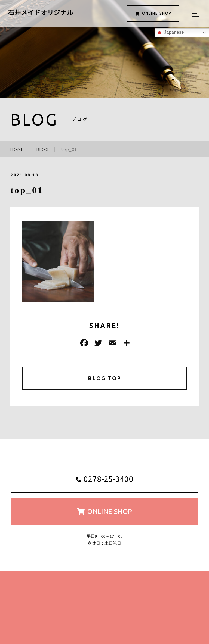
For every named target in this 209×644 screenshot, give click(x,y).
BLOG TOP (105, 378)
